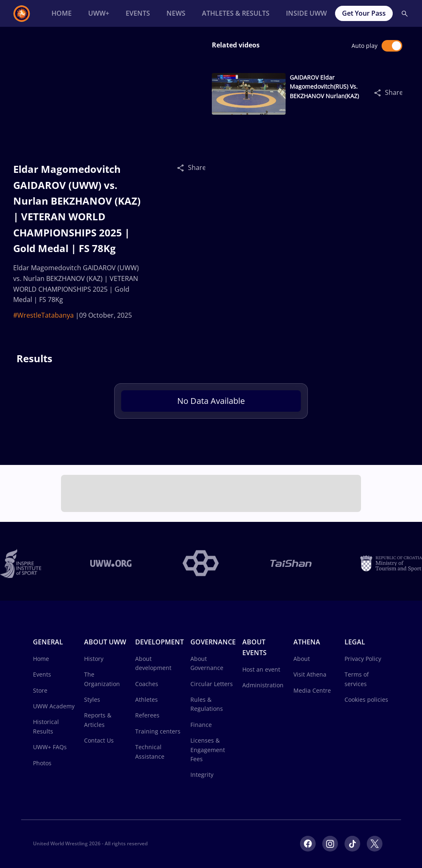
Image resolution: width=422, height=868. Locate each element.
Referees (147, 715)
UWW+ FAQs (50, 747)
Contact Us (99, 740)
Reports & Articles (98, 720)
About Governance (207, 663)
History (94, 659)
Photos (42, 763)
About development (153, 663)
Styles (92, 699)
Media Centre (312, 690)
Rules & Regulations (207, 704)
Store (40, 690)
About (302, 659)
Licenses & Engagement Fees (208, 750)
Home (41, 659)
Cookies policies (366, 699)
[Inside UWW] (306, 13)
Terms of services (357, 679)
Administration (263, 685)
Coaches (147, 684)
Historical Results (46, 726)
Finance (201, 725)
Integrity (202, 775)
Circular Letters (212, 684)
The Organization (102, 679)
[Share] (183, 167)
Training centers (158, 731)
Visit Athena (310, 674)
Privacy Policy (363, 659)
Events (42, 674)
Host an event (261, 669)
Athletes (147, 699)
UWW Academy (54, 706)
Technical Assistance (150, 751)
